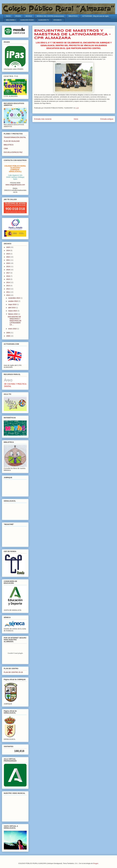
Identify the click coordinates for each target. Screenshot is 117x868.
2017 (8, 273)
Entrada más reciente (43, 119)
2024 (8, 250)
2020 (8, 263)
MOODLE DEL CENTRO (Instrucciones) (50, 16)
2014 (8, 282)
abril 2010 (12, 308)
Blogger (96, 863)
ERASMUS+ (58, 20)
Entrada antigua (107, 119)
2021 (8, 260)
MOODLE (29, 16)
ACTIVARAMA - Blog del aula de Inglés (95, 16)
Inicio (76, 119)
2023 (8, 254)
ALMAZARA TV (44, 20)
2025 (8, 247)
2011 (8, 292)
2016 (8, 276)
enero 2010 (13, 329)
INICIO (8, 16)
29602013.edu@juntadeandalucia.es (15, 191)
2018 (8, 270)
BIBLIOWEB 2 (11, 20)
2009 (8, 333)
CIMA (6, 148)
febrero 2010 (13, 314)
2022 (8, 257)
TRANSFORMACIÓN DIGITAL (15, 137)
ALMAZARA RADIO (27, 20)
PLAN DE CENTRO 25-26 (13, 672)
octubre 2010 (13, 301)
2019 (8, 267)
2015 (8, 279)
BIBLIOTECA (73, 16)
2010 (8, 295)
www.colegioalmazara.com (15, 185)
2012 (8, 289)
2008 (8, 336)
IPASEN (18, 16)
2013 (8, 286)
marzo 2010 (13, 311)
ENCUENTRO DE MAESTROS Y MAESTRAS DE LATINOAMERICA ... (15, 321)
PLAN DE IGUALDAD (12, 141)
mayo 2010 (12, 304)
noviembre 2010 (14, 298)
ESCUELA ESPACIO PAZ (13, 152)
